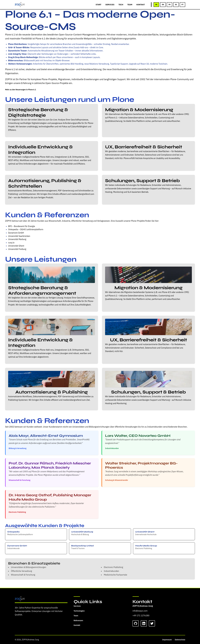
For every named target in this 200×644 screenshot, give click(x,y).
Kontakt (77, 625)
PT (182, 5)
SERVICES (110, 5)
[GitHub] (136, 623)
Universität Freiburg (17, 249)
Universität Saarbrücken (19, 236)
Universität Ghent (16, 246)
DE (156, 5)
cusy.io (11, 243)
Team (76, 616)
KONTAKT (141, 5)
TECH (121, 5)
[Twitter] (152, 623)
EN (163, 5)
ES (176, 5)
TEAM (130, 5)
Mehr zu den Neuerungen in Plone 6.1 (21, 90)
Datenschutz (180, 640)
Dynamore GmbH (16, 233)
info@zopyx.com (140, 611)
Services (77, 606)
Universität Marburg (17, 239)
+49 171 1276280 (141, 615)
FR (169, 5)
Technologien (79, 611)
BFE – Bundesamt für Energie (22, 226)
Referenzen (78, 620)
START (98, 5)
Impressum (167, 640)
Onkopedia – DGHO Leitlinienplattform (26, 229)
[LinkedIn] (144, 623)
